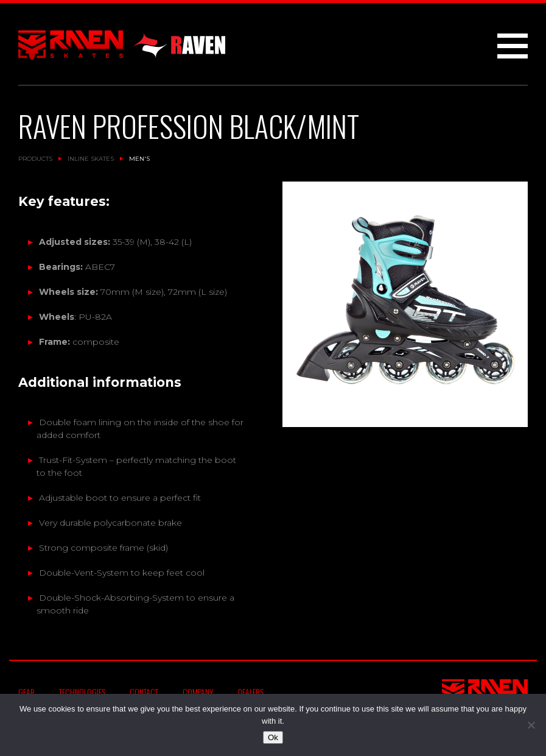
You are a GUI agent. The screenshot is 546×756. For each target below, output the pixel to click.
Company (198, 692)
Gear (26, 692)
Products (35, 159)
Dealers (251, 692)
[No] (531, 725)
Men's (139, 159)
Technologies (82, 692)
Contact (144, 692)
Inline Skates (91, 159)
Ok (273, 737)
